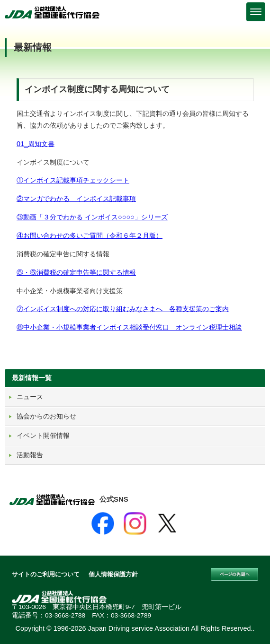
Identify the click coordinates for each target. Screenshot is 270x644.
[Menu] (256, 12)
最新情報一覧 (32, 378)
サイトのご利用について (46, 574)
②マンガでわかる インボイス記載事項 (76, 199)
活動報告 (30, 455)
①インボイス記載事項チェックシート (73, 180)
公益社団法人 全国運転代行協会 (52, 12)
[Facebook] (103, 523)
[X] (167, 523)
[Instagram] (135, 523)
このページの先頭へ (234, 574)
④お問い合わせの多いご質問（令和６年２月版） (90, 235)
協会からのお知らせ (46, 416)
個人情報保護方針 (113, 574)
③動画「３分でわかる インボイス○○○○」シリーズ (92, 217)
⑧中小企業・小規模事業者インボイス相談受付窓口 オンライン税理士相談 (129, 327)
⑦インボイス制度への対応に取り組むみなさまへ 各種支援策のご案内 (123, 309)
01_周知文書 (36, 144)
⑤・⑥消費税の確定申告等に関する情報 (76, 272)
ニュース (30, 397)
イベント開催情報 (43, 435)
